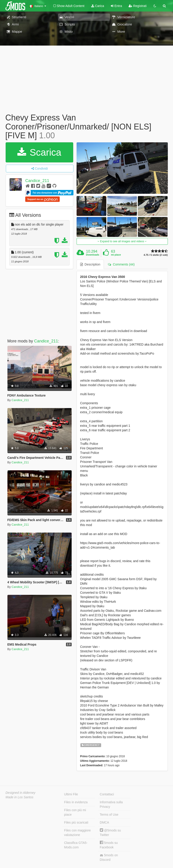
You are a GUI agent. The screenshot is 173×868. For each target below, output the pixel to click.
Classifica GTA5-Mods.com (76, 845)
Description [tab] (90, 264)
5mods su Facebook (109, 845)
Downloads (93, 255)
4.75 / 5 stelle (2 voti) (156, 255)
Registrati (138, 6)
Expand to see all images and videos (122, 241)
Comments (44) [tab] (121, 264)
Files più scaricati (76, 822)
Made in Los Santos (20, 797)
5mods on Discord (109, 857)
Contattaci (107, 794)
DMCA (104, 822)
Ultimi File (71, 794)
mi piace (116, 255)
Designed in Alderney (21, 793)
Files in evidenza (76, 802)
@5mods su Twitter (110, 832)
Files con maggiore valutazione (77, 833)
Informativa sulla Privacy (111, 804)
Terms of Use (109, 815)
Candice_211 (37, 181)
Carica (98, 6)
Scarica (39, 152)
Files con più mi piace (75, 812)
